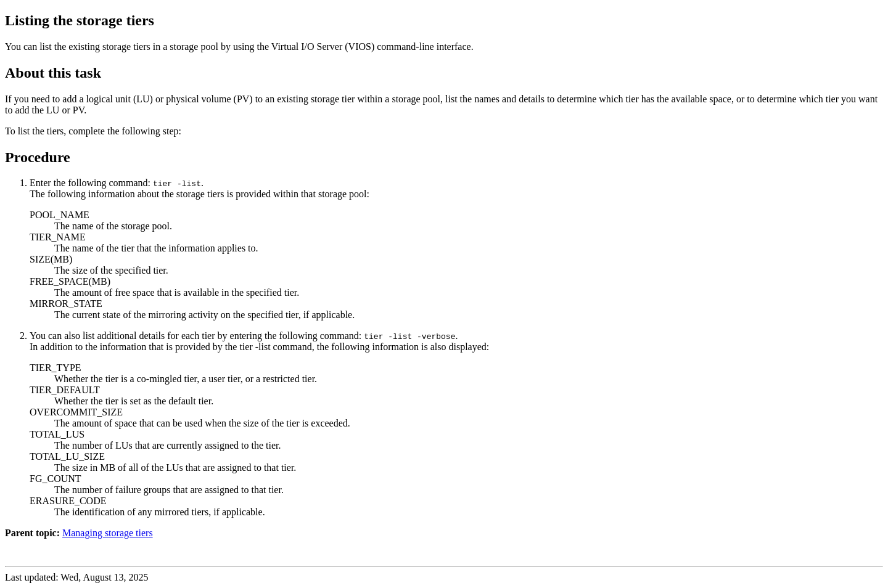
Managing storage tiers (108, 533)
